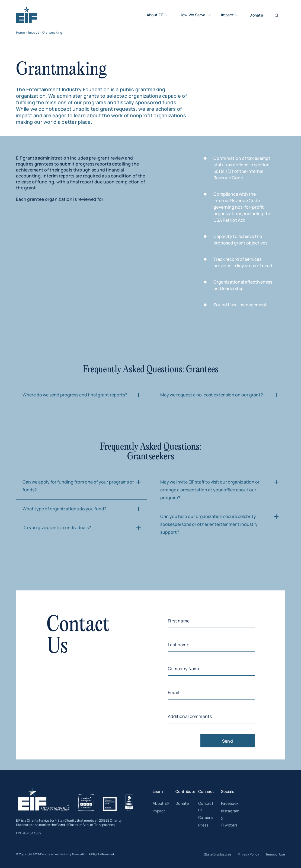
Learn (158, 791)
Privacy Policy (249, 854)
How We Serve (196, 15)
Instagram (230, 811)
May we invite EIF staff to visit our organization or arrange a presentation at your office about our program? (210, 490)
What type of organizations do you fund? (65, 509)
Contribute (185, 791)
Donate (256, 15)
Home (20, 32)
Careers (205, 817)
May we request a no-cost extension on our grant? (212, 395)
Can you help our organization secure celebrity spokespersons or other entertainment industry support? (209, 524)
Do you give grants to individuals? (57, 527)
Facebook (230, 803)
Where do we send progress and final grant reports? (75, 395)
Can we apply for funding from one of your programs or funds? (78, 486)
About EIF (158, 15)
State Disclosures (218, 854)
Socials (228, 791)
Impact (230, 15)
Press (203, 825)
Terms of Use (275, 854)
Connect (206, 791)
